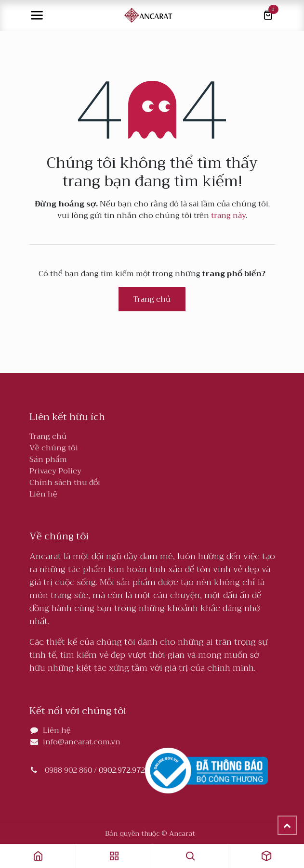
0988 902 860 (68, 770)
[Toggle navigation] (37, 15)
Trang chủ (152, 299)
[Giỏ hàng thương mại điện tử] (268, 15)
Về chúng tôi (54, 448)
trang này (228, 216)
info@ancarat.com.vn (82, 742)
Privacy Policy (55, 471)
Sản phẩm (48, 460)
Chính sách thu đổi (65, 483)
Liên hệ (43, 494)
